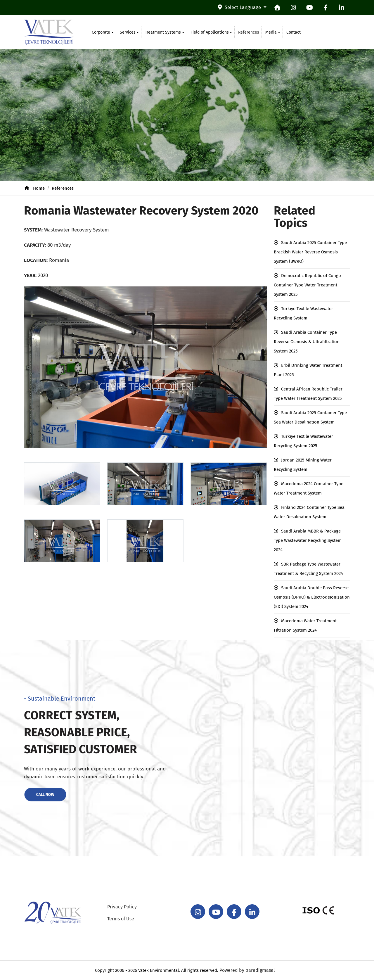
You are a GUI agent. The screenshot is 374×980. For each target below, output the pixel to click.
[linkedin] (342, 8)
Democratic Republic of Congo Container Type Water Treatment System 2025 (307, 285)
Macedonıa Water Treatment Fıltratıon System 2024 (305, 625)
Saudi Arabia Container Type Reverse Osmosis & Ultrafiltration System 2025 (307, 342)
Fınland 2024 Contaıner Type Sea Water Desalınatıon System (309, 512)
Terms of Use (121, 919)
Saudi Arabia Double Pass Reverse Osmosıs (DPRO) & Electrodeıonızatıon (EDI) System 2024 (312, 597)
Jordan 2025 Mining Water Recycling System (303, 465)
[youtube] (309, 8)
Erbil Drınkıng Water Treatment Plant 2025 (308, 370)
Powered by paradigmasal (247, 970)
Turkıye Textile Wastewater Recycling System (303, 313)
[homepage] (277, 8)
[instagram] (293, 8)
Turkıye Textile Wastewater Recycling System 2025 (303, 441)
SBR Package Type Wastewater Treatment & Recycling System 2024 (308, 569)
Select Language (240, 7)
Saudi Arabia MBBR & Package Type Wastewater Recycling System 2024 (308, 540)
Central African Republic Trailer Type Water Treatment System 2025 (308, 394)
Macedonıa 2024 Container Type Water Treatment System (309, 488)
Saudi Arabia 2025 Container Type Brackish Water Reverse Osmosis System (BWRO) (310, 252)
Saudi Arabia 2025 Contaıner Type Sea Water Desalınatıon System (310, 417)
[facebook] (325, 8)
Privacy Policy (122, 907)
